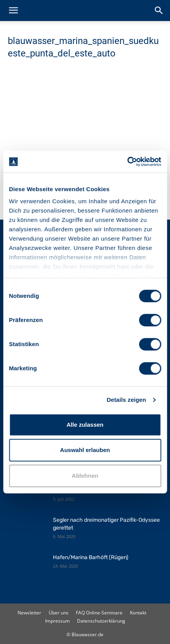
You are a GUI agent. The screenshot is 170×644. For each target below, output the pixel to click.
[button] (13, 11)
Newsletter (29, 613)
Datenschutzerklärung (101, 621)
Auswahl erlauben (85, 450)
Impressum (57, 621)
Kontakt (138, 613)
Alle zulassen (85, 425)
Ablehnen (85, 476)
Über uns (59, 613)
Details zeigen (126, 400)
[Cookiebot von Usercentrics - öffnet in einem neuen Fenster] (127, 162)
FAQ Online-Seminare (99, 613)
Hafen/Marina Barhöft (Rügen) (91, 557)
